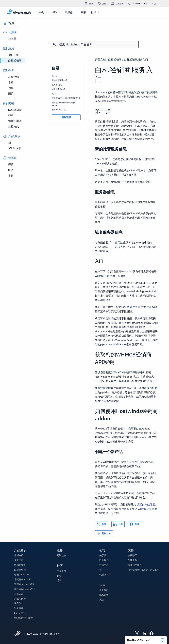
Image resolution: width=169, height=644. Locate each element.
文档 (102, 4)
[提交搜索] (54, 44)
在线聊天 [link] (117, 4)
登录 (89, 4)
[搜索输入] (99, 44)
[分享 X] (101, 524)
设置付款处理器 (146, 504)
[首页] (19, 12)
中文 (156, 4)
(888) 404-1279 (138, 4)
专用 (83, 12)
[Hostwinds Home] (17, 634)
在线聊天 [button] (132, 555)
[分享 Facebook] (135, 524)
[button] (146, 639)
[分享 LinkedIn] (118, 524)
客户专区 (135, 307)
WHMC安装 (144, 509)
